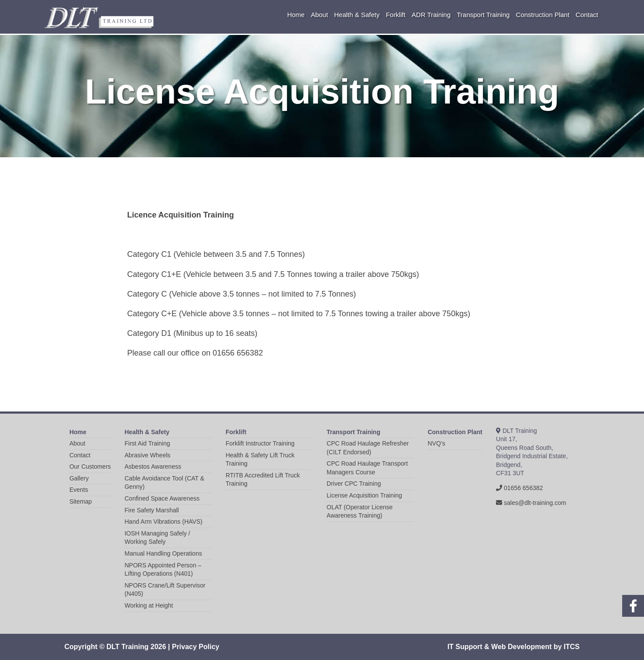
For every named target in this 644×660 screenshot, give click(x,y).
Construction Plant (543, 15)
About (319, 15)
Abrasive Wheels (147, 455)
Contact (587, 15)
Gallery (79, 478)
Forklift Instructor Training (260, 443)
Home (296, 15)
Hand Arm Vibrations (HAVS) (163, 522)
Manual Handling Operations (163, 553)
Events (79, 490)
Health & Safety (357, 15)
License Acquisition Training (364, 495)
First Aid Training (147, 443)
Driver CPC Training (354, 484)
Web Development (521, 647)
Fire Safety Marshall (152, 510)
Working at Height (149, 605)
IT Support (465, 647)
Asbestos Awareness (153, 466)
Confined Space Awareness (162, 498)
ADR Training (431, 15)
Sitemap (81, 501)
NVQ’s (436, 443)
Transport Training (483, 15)
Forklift (396, 15)
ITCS (572, 647)
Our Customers (90, 466)
